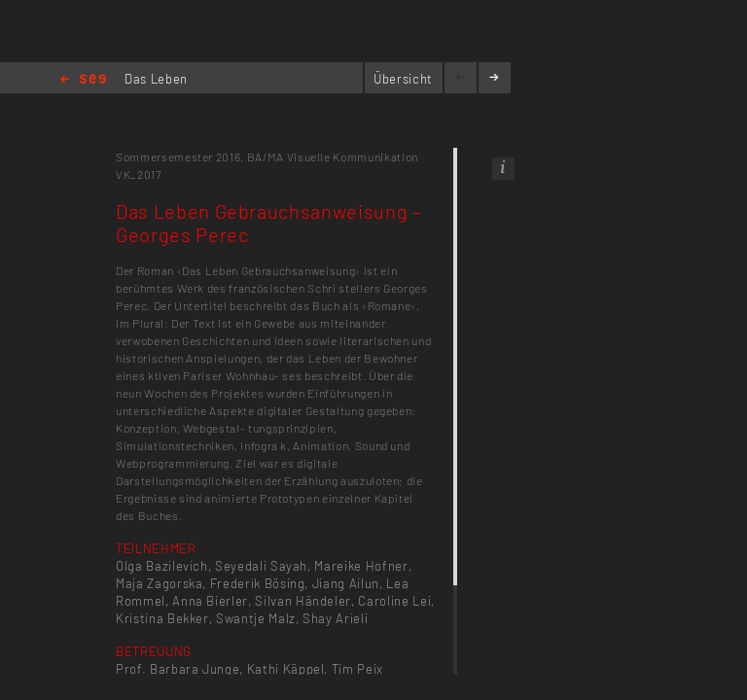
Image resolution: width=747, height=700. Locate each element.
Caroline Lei (394, 601)
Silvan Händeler (303, 601)
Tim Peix (357, 669)
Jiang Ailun (346, 583)
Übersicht (403, 79)
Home (83, 80)
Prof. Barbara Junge (178, 669)
